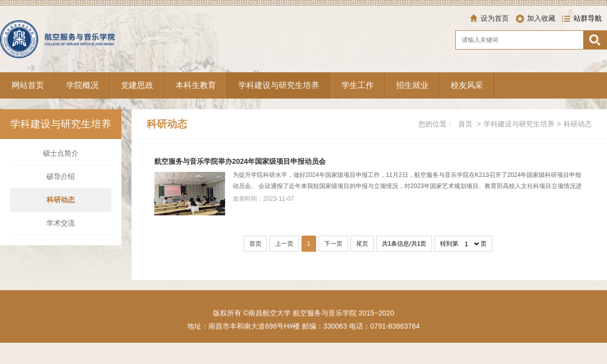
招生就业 (412, 85)
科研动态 (61, 200)
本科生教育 (196, 85)
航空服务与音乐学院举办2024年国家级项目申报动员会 (240, 161)
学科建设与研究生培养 (279, 85)
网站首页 (28, 85)
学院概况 (82, 85)
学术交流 (61, 223)
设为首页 (495, 18)
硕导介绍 (61, 176)
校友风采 (467, 85)
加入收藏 (541, 18)
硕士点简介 (61, 153)
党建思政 (137, 85)
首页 (465, 124)
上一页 (284, 244)
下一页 (333, 244)
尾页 (362, 244)
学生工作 (358, 85)
